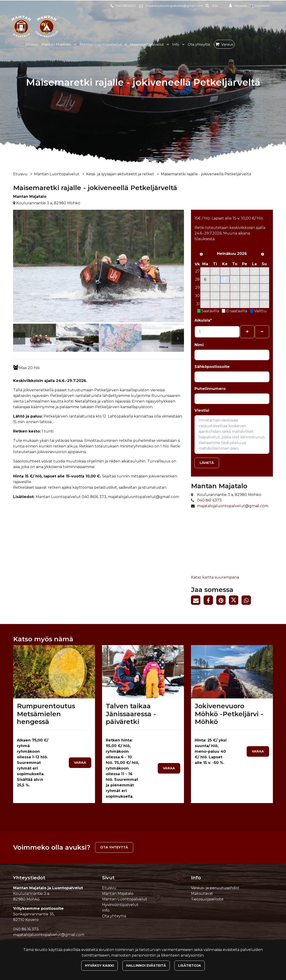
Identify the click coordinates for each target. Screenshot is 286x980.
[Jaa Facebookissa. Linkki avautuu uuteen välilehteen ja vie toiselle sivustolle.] (210, 601)
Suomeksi (260, 6)
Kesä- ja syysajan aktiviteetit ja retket (121, 174)
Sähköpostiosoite (212, 367)
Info (176, 44)
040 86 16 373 (26, 929)
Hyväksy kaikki (99, 965)
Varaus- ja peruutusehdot (215, 888)
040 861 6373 (126, 6)
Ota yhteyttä (199, 44)
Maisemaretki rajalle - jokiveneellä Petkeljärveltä (206, 174)
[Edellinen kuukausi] (201, 254)
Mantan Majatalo (57, 44)
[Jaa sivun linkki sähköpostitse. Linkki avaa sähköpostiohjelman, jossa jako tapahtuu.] (197, 601)
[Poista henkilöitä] (262, 332)
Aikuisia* (203, 320)
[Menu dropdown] (74, 44)
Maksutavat (202, 894)
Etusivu (32, 44)
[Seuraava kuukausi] (263, 254)
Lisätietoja (190, 965)
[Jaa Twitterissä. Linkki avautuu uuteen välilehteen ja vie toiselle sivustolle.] (235, 601)
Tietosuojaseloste (207, 899)
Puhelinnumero (210, 389)
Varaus (227, 44)
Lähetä (207, 463)
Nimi (199, 345)
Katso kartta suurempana (215, 577)
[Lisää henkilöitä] (247, 332)
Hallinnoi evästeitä (146, 965)
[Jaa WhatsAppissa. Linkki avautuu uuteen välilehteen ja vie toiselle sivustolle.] (247, 601)
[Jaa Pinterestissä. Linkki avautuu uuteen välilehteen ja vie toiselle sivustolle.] (223, 601)
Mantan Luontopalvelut (101, 44)
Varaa (80, 763)
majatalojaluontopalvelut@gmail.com (174, 6)
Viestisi (202, 410)
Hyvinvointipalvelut (147, 44)
